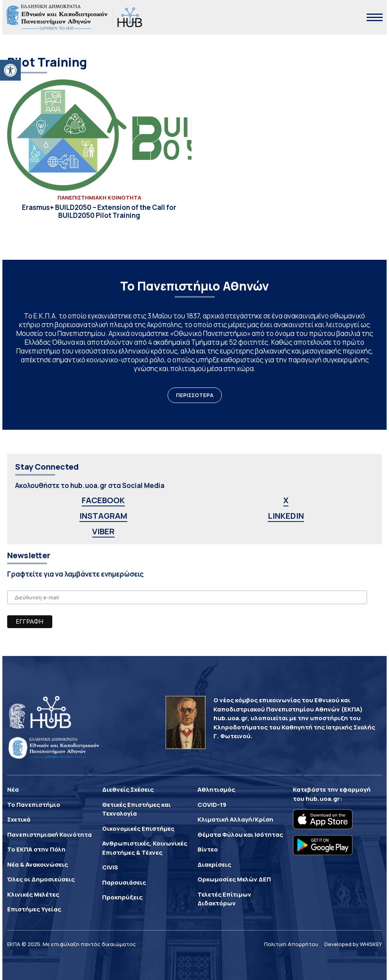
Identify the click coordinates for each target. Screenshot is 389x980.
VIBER (103, 531)
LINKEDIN (286, 516)
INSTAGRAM (103, 516)
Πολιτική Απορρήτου (291, 944)
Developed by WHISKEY (353, 944)
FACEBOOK (103, 500)
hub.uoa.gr (323, 799)
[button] (10, 70)
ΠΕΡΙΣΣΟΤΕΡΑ (195, 395)
